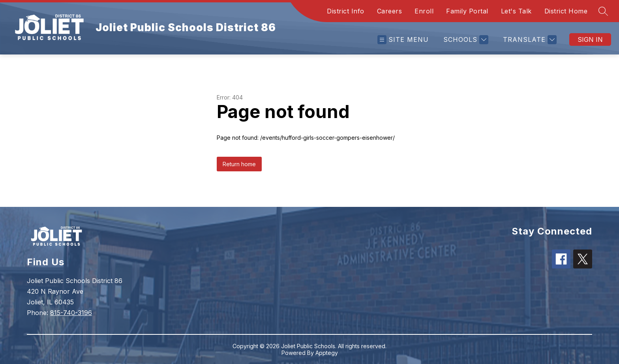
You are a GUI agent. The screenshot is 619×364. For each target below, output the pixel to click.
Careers (390, 11)
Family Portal (467, 11)
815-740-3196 (71, 313)
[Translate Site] (529, 40)
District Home (566, 11)
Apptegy (327, 353)
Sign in (590, 39)
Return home (239, 164)
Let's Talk (516, 11)
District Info (346, 11)
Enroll (424, 11)
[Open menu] (403, 40)
